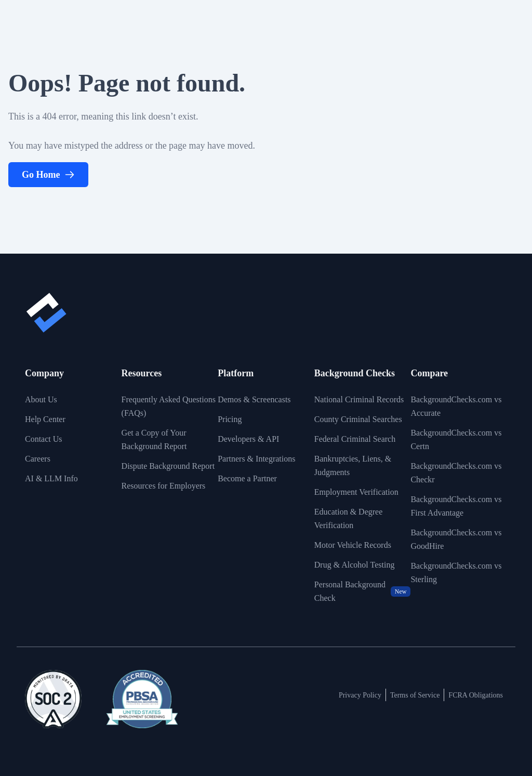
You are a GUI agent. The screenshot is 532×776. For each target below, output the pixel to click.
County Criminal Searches (358, 419)
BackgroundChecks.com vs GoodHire (456, 539)
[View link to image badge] (53, 699)
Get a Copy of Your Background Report (154, 439)
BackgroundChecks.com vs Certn (456, 439)
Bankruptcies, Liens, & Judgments (353, 465)
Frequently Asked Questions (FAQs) (169, 406)
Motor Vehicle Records (353, 545)
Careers (38, 459)
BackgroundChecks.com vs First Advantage (456, 506)
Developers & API (248, 439)
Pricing (230, 419)
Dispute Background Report (168, 466)
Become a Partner (247, 478)
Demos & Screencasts (254, 399)
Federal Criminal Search (355, 439)
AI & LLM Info (51, 478)
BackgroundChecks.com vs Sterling (456, 573)
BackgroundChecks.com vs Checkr (456, 473)
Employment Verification (356, 492)
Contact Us (44, 439)
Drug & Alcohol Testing (355, 565)
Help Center (45, 419)
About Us (41, 399)
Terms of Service (415, 695)
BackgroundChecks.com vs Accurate (456, 406)
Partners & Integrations (256, 459)
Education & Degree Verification (349, 518)
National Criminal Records (359, 399)
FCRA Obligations (476, 695)
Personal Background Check (363, 591)
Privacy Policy (360, 695)
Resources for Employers (164, 486)
